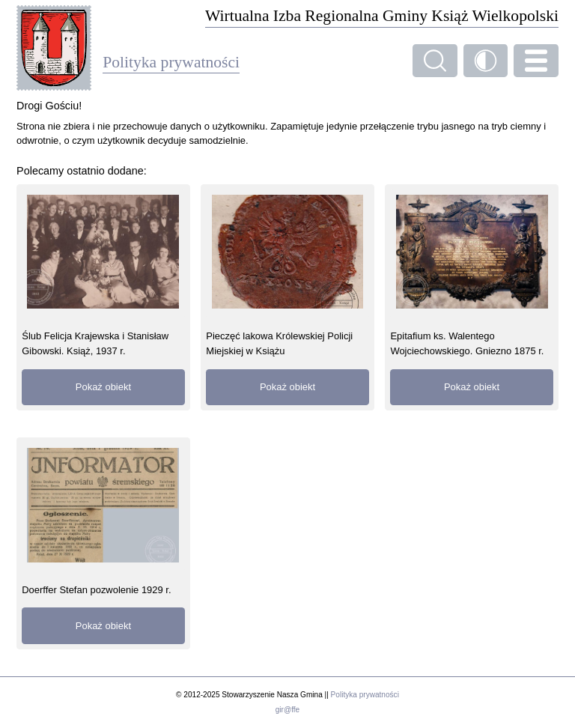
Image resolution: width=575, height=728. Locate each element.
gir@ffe (287, 710)
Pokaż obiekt (103, 387)
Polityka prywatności (365, 695)
